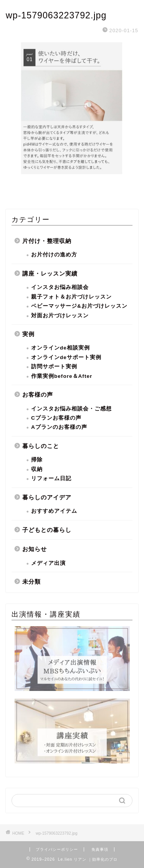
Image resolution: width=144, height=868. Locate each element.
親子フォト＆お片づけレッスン (71, 297)
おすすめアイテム (54, 511)
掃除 (37, 460)
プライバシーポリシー (57, 849)
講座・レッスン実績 (50, 273)
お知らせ (35, 549)
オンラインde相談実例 (60, 348)
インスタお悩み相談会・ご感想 (71, 409)
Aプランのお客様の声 (59, 427)
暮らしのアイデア (47, 497)
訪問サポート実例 (54, 367)
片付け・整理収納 (47, 241)
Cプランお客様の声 (56, 418)
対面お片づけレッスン (60, 316)
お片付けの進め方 (54, 255)
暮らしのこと (41, 446)
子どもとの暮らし (47, 530)
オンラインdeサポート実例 (66, 357)
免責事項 (100, 849)
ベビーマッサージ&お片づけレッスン (79, 306)
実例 (28, 334)
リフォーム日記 (51, 478)
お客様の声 (38, 395)
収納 (37, 469)
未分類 (31, 582)
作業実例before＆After (62, 376)
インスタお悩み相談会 (60, 287)
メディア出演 (48, 563)
